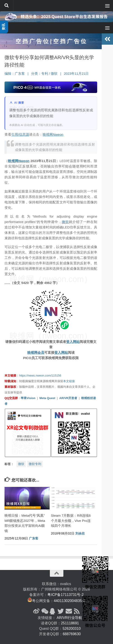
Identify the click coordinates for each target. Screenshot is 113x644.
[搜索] (7, 6)
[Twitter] (61, 611)
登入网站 (73, 342)
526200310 (71, 629)
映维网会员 (36, 352)
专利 (45, 74)
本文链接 (69, 381)
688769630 (72, 634)
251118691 (70, 623)
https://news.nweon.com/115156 (40, 375)
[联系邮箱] (69, 611)
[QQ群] (53, 611)
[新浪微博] (36, 611)
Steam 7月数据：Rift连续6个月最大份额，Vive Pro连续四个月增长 (71, 521)
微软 (54, 74)
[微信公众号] (44, 611)
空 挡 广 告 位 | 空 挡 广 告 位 (51, 41)
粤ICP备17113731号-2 (65, 595)
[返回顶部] (57, 573)
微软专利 (35, 464)
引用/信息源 (20, 134)
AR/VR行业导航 (69, 618)
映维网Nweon (53, 134)
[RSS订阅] (77, 611)
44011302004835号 (70, 601)
